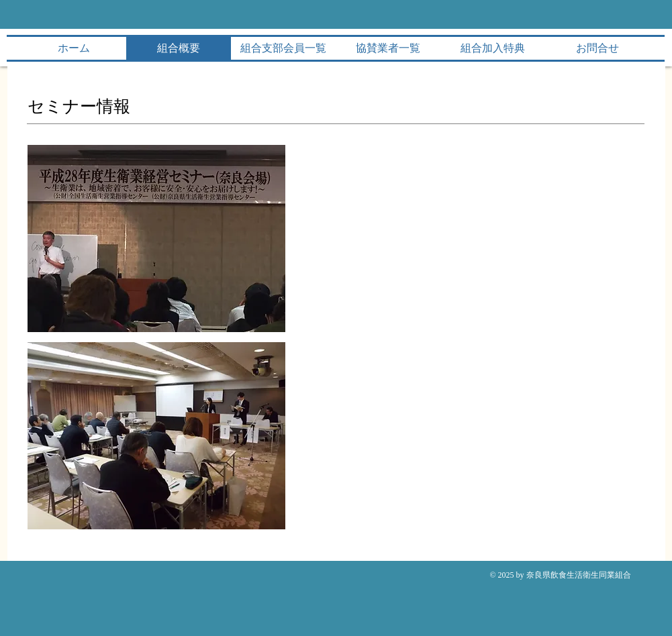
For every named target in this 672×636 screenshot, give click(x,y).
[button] (156, 238)
